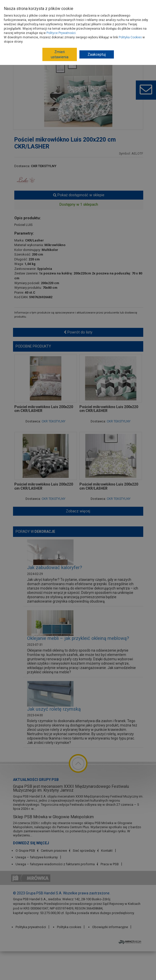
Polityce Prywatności (61, 33)
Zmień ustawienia (60, 54)
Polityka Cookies (130, 37)
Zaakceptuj (97, 54)
